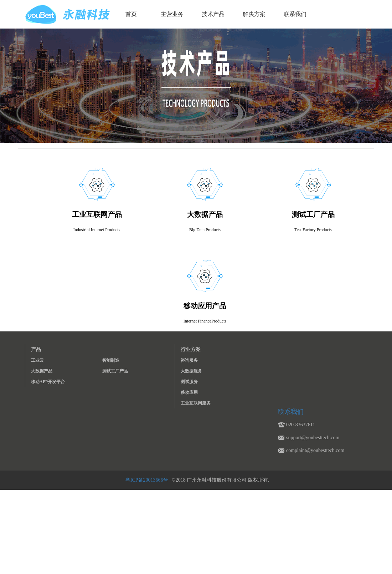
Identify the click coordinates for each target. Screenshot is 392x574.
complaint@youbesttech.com (315, 450)
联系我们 (295, 14)
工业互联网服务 (196, 403)
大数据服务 (191, 371)
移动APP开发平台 (48, 382)
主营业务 (172, 14)
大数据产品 (42, 371)
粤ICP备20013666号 (147, 480)
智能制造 (111, 360)
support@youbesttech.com (313, 438)
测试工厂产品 (115, 371)
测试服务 (189, 382)
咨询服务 (189, 360)
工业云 (37, 360)
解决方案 (254, 14)
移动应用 (189, 392)
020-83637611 (301, 425)
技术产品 (213, 14)
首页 (131, 14)
